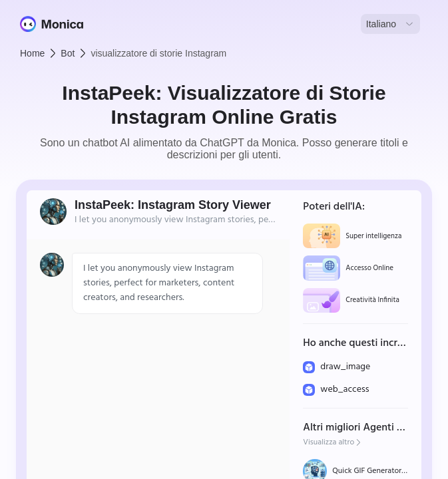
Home (32, 53)
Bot (68, 53)
